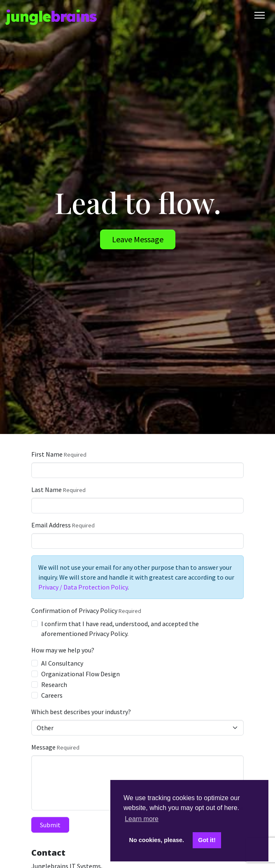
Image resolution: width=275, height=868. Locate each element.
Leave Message (138, 239)
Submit (50, 825)
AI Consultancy (62, 663)
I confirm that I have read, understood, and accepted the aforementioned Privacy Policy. (120, 629)
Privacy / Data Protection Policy (83, 587)
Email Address (51, 525)
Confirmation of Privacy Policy (74, 610)
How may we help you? (63, 650)
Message (43, 747)
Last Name (47, 490)
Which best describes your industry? (81, 712)
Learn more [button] (142, 819)
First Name (47, 454)
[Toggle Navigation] (260, 15)
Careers (52, 695)
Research (54, 685)
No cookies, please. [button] (157, 840)
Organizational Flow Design (80, 674)
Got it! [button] (207, 840)
